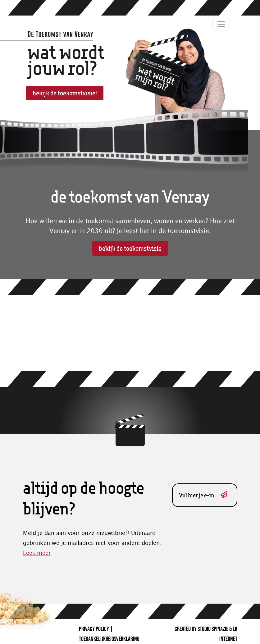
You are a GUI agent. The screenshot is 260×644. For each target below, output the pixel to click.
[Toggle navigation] (221, 24)
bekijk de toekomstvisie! (65, 93)
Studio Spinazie (213, 629)
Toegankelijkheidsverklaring (109, 639)
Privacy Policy (94, 629)
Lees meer (37, 553)
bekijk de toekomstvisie (130, 248)
